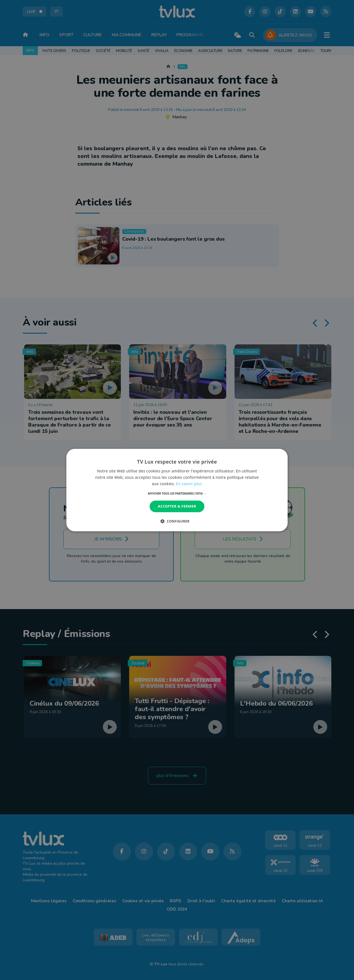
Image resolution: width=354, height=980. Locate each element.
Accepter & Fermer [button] (177, 506)
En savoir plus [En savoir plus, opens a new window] (189, 484)
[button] (177, 493)
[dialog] (177, 490)
